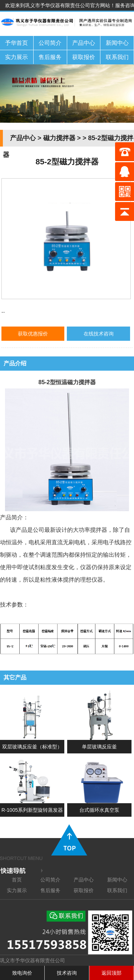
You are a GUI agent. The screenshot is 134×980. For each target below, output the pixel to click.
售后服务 (50, 57)
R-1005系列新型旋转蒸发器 (32, 810)
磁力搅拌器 (59, 138)
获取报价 (84, 57)
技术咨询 (67, 973)
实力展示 (16, 57)
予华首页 (16, 43)
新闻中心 (117, 43)
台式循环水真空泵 (99, 810)
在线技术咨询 (99, 334)
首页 (17, 880)
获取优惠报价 (33, 334)
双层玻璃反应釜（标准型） (32, 747)
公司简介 (50, 43)
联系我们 (117, 57)
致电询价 (22, 973)
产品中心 (84, 43)
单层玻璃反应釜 (99, 747)
